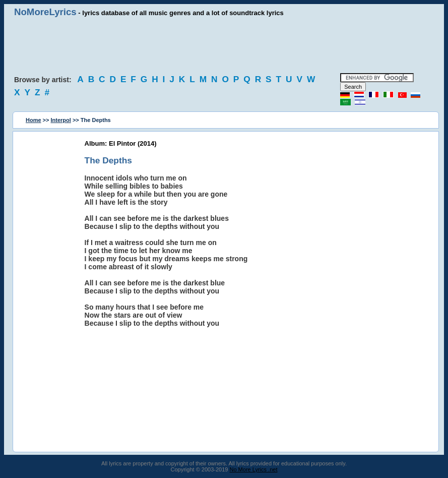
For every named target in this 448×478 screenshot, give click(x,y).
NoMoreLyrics (45, 12)
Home (34, 120)
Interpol (61, 120)
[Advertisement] (224, 45)
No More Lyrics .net (254, 469)
